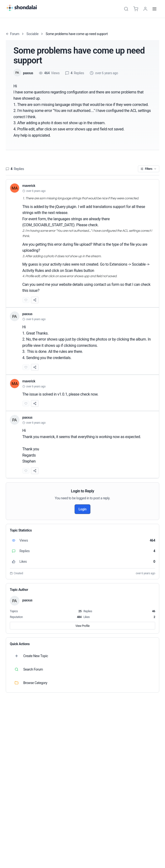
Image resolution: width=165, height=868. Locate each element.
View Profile (83, 626)
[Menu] (154, 9)
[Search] (126, 9)
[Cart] (136, 9)
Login (83, 509)
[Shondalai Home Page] (24, 8)
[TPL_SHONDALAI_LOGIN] (145, 9)
